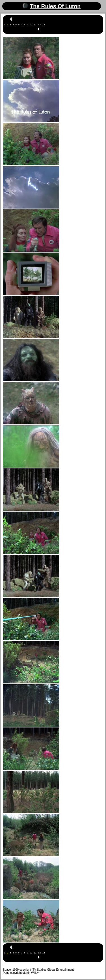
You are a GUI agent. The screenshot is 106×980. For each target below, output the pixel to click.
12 (39, 25)
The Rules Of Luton (55, 6)
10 (31, 25)
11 (35, 25)
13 (44, 25)
